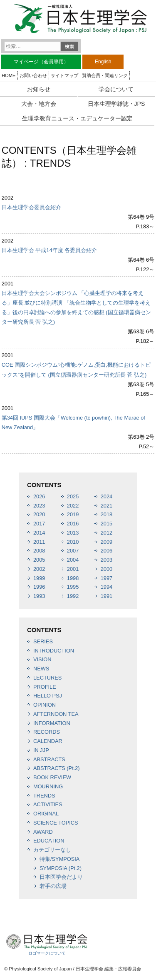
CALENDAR (48, 741)
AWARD (43, 832)
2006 (106, 551)
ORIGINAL (46, 814)
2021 (106, 506)
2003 (106, 560)
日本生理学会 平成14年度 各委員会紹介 (49, 250)
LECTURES (47, 678)
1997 (106, 578)
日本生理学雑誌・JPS (116, 104)
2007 (73, 551)
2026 (39, 496)
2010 (73, 542)
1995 (73, 587)
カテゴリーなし (52, 850)
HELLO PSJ (48, 696)
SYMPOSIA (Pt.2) (61, 868)
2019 (73, 514)
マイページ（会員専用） (41, 62)
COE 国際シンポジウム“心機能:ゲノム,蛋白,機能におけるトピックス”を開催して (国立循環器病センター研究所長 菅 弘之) (76, 370)
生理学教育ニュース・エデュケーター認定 (77, 118)
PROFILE (45, 687)
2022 (73, 506)
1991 (106, 596)
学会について (116, 89)
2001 (73, 569)
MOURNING (48, 786)
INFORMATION (52, 723)
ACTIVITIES (48, 804)
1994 (106, 587)
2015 (106, 524)
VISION (42, 659)
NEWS (41, 669)
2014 (39, 533)
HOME (9, 75)
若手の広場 (53, 886)
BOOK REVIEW (52, 777)
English (103, 62)
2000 (106, 569)
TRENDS (44, 796)
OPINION (45, 705)
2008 (39, 551)
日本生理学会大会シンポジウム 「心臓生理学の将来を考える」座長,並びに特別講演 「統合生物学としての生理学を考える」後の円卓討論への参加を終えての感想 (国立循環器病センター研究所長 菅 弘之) (76, 307)
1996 (39, 587)
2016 (73, 524)
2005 (39, 560)
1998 (73, 578)
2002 (39, 569)
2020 (39, 514)
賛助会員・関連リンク (105, 75)
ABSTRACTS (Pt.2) (57, 768)
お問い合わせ (33, 75)
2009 (106, 542)
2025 (73, 496)
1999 (39, 578)
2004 (73, 560)
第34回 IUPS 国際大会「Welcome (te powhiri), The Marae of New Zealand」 (73, 422)
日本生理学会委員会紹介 (31, 207)
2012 (106, 533)
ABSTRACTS (49, 759)
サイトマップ (64, 75)
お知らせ (39, 89)
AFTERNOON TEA (56, 714)
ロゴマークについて (47, 953)
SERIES (43, 641)
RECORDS (47, 732)
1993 (39, 596)
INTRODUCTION (54, 651)
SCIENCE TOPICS (56, 823)
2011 (39, 542)
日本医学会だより (61, 877)
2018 (106, 514)
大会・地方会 (39, 104)
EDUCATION (49, 841)
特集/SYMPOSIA (59, 859)
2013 (73, 533)
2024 (106, 496)
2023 (39, 506)
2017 (39, 524)
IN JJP (41, 750)
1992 (73, 596)
